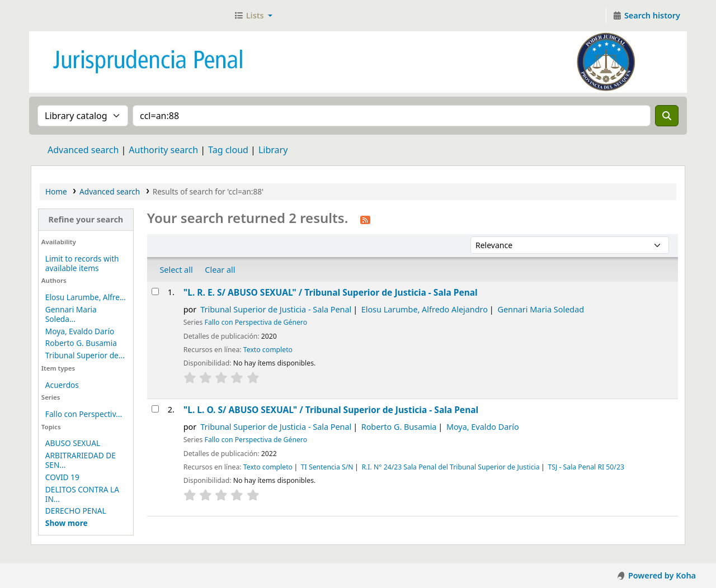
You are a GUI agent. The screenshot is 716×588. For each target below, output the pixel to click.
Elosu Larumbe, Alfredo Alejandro (425, 309)
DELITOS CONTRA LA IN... (82, 494)
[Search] (667, 116)
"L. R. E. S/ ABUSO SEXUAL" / (331, 292)
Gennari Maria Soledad (541, 309)
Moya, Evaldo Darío (80, 331)
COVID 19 (62, 477)
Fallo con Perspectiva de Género (256, 322)
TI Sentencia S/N (327, 467)
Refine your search (86, 219)
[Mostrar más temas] (67, 523)
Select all (176, 270)
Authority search (163, 150)
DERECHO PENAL (76, 511)
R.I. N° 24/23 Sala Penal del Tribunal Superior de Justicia (450, 467)
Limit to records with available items (82, 263)
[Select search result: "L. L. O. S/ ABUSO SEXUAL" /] (155, 409)
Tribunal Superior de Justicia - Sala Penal (276, 309)
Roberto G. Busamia (81, 343)
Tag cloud (228, 150)
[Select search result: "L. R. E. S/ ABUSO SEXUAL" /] (155, 291)
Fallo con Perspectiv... (84, 414)
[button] (253, 16)
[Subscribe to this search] (365, 219)
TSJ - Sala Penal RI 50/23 (586, 467)
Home (56, 191)
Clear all (220, 270)
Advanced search (83, 150)
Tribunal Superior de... (85, 355)
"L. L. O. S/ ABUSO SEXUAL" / (331, 410)
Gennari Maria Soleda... (71, 314)
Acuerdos (62, 385)
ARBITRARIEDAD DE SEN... (81, 460)
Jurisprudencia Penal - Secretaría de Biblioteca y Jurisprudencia (59, 16)
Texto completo (268, 350)
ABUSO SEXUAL (73, 443)
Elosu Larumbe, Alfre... (86, 297)
